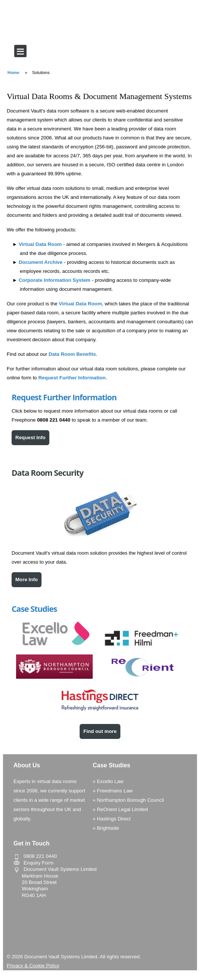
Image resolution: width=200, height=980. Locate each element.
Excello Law (110, 781)
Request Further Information (72, 378)
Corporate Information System (55, 280)
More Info (27, 580)
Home (13, 73)
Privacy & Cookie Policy (33, 966)
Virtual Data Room (40, 244)
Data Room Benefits (72, 354)
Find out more (100, 731)
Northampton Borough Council (130, 800)
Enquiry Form (39, 863)
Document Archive (41, 262)
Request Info (30, 437)
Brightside (108, 828)
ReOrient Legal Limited (122, 809)
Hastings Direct (114, 819)
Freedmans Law (115, 791)
